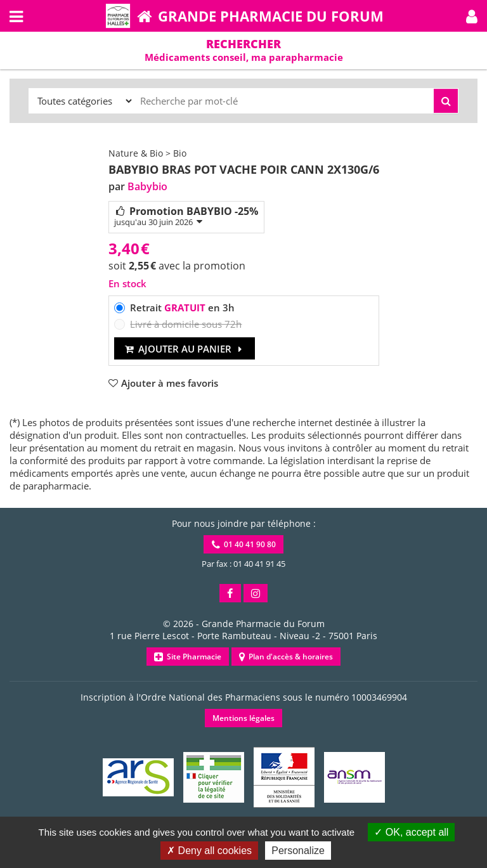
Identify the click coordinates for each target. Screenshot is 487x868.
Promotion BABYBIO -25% (186, 216)
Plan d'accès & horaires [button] (286, 657)
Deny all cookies (209, 851)
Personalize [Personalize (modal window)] (298, 851)
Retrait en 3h (182, 308)
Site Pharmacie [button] (188, 657)
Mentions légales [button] (243, 718)
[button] (472, 16)
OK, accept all (411, 832)
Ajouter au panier (185, 349)
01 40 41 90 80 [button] (244, 544)
